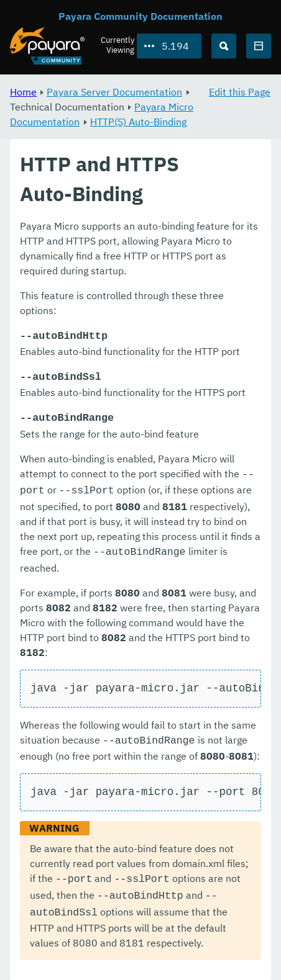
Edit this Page (240, 92)
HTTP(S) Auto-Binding (138, 122)
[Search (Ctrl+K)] (224, 46)
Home (23, 92)
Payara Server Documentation (114, 92)
